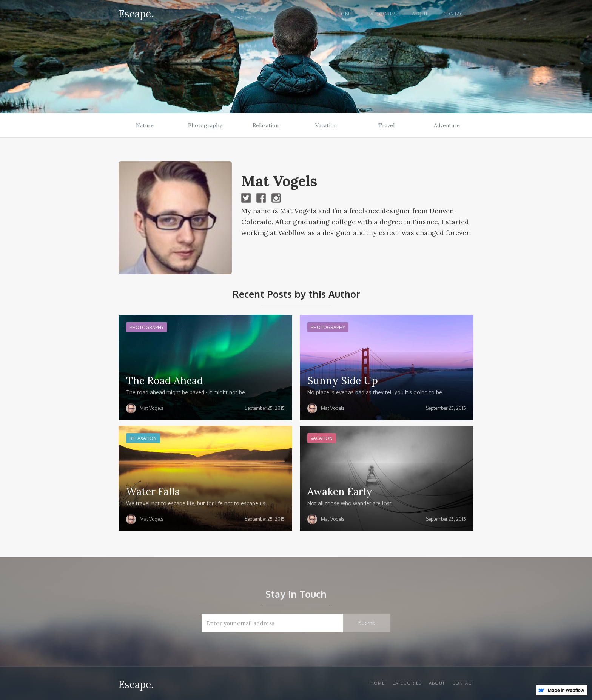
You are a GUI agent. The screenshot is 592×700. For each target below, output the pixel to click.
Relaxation (266, 125)
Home (345, 14)
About (420, 14)
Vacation (326, 125)
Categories (382, 14)
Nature (145, 125)
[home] (136, 13)
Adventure (447, 125)
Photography (205, 125)
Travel (386, 125)
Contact (455, 14)
